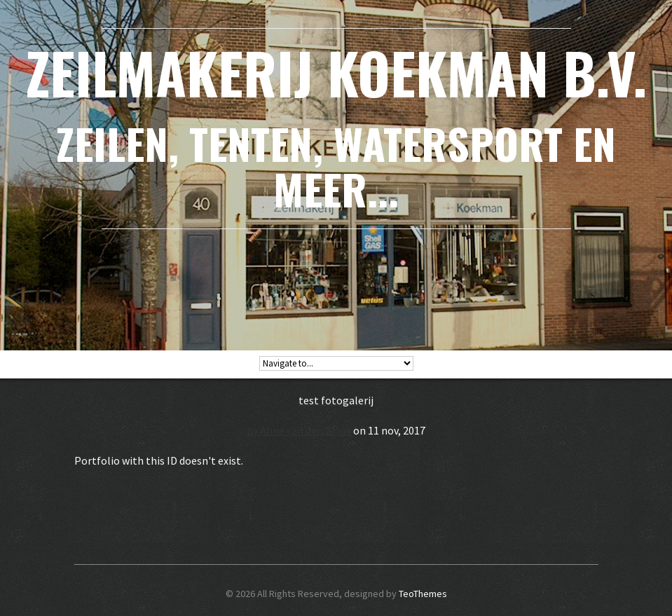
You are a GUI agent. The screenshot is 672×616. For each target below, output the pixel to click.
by (253, 430)
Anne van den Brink (306, 430)
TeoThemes (423, 594)
